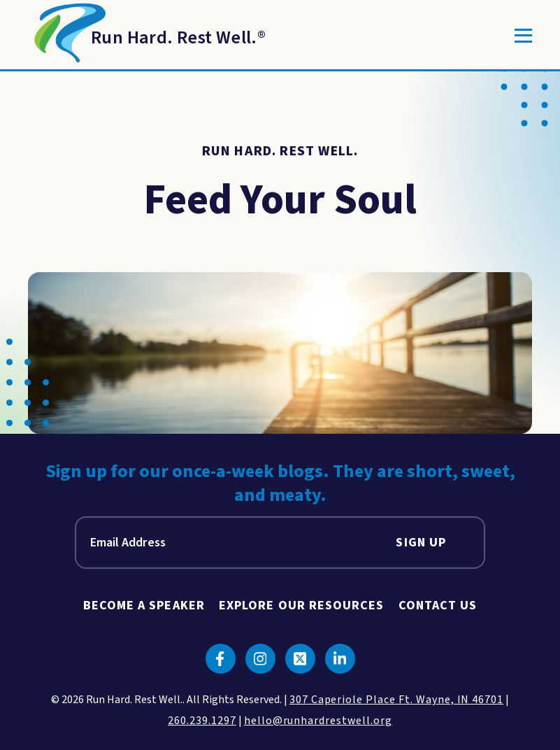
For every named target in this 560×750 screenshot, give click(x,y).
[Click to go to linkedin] (340, 659)
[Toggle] (523, 36)
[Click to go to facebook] (221, 659)
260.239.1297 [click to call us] (202, 721)
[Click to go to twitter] (300, 659)
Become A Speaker (144, 606)
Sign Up (421, 543)
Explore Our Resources (302, 606)
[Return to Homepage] (147, 36)
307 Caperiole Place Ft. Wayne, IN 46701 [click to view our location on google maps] (396, 700)
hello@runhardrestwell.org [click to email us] (318, 721)
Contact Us (438, 606)
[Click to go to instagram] (260, 659)
